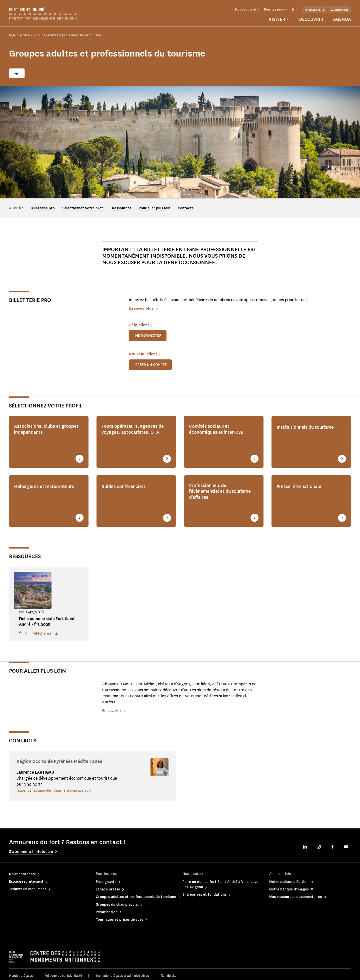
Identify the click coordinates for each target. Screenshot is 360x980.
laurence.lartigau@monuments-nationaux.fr (57, 787)
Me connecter (148, 336)
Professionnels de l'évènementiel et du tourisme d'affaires (213, 492)
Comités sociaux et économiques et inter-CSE (220, 430)
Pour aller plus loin (154, 208)
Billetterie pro (43, 208)
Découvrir (311, 19)
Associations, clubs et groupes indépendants (42, 430)
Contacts (186, 208)
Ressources (122, 208)
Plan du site (168, 972)
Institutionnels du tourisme (310, 427)
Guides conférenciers (127, 484)
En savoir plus (142, 308)
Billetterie (315, 10)
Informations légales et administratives (121, 972)
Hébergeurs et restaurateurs (31, 488)
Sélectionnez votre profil (83, 208)
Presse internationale (302, 484)
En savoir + (112, 707)
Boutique (340, 10)
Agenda (342, 19)
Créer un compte (151, 365)
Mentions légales (21, 972)
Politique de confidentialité (63, 972)
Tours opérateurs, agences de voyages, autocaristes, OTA (134, 434)
